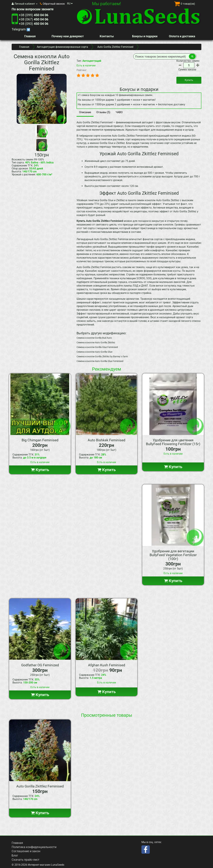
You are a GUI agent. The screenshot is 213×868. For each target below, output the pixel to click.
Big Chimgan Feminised (40, 440)
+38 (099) (34, 15)
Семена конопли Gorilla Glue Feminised (97, 347)
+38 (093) (34, 24)
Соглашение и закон (26, 851)
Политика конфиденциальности (34, 847)
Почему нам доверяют (68, 36)
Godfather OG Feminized (40, 665)
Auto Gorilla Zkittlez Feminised (40, 786)
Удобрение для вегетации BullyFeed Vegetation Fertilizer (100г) (173, 555)
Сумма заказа (187, 70)
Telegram (21, 29)
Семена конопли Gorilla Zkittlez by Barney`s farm (102, 356)
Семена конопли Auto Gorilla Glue (94, 352)
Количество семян (188, 61)
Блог (15, 855)
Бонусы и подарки (145, 36)
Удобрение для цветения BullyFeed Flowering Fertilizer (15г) (173, 442)
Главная (30, 36)
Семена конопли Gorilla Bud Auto (94, 338)
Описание (85, 112)
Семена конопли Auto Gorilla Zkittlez (96, 342)
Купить (189, 80)
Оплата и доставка (182, 36)
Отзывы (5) (103, 112)
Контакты (107, 36)
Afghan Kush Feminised (107, 665)
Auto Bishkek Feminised (106, 440)
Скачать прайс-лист (26, 860)
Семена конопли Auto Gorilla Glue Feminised (100, 361)
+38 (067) (34, 19)
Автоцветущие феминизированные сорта (62, 47)
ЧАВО (119, 112)
